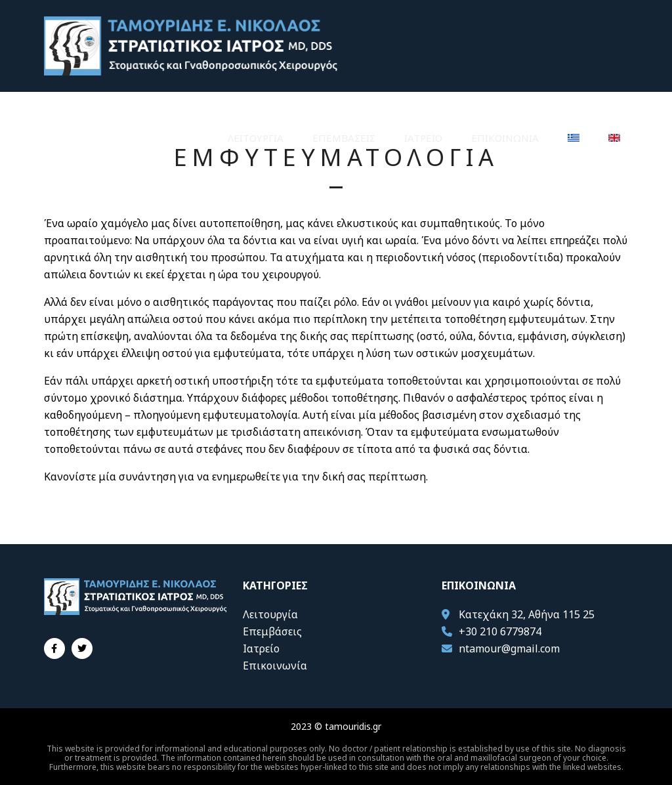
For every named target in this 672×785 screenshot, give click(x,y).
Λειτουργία (256, 138)
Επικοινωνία (505, 138)
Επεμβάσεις (344, 138)
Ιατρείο (423, 138)
